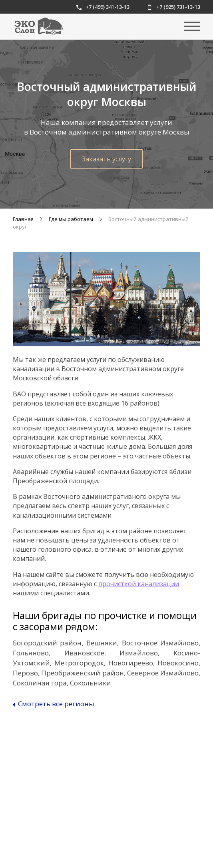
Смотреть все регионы (54, 704)
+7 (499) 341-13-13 (103, 7)
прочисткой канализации (139, 584)
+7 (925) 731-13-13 (174, 7)
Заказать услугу (106, 159)
